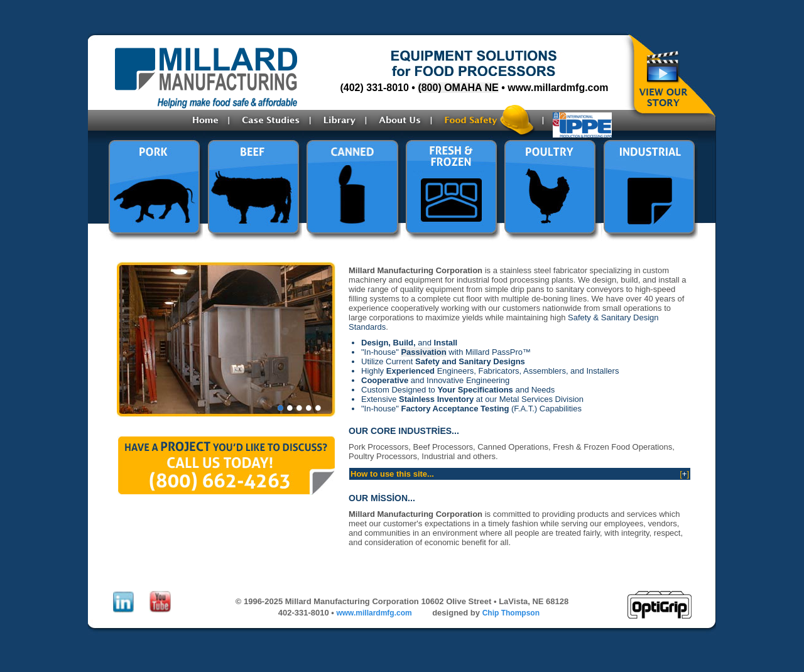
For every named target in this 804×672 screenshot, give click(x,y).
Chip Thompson (511, 613)
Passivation (423, 352)
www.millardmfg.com (558, 88)
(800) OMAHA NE (458, 88)
